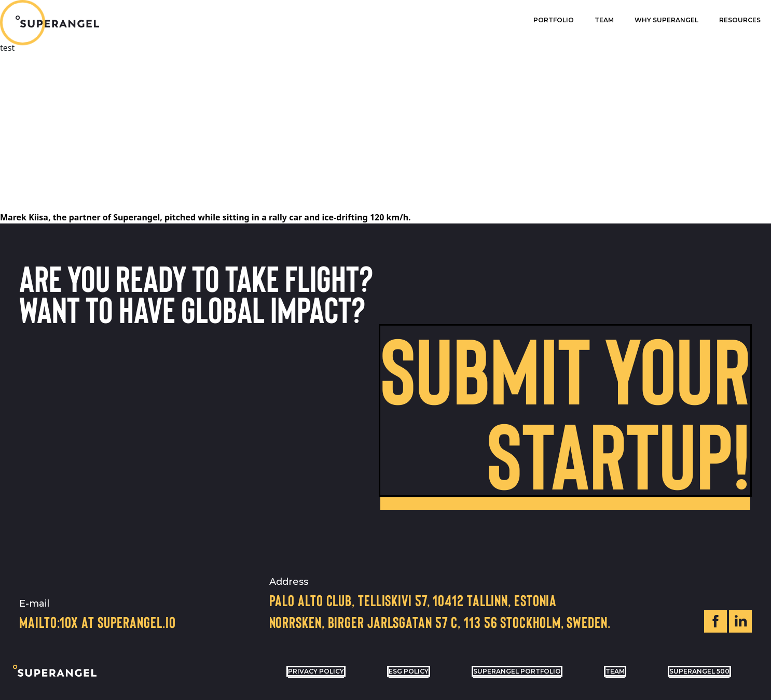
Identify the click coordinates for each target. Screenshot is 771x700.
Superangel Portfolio (517, 671)
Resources (740, 20)
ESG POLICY (409, 671)
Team (604, 20)
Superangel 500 (699, 671)
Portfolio (554, 20)
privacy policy (316, 671)
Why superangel (666, 20)
